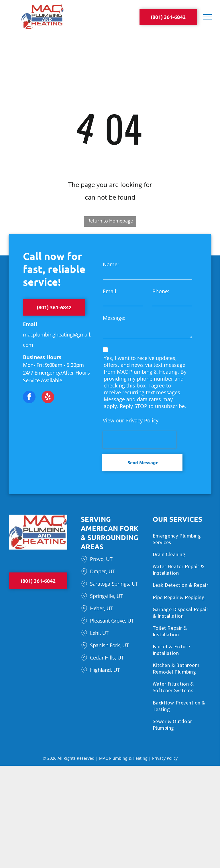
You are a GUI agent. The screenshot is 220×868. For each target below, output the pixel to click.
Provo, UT (101, 559)
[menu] (207, 17)
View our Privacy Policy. (131, 420)
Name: (111, 264)
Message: (114, 318)
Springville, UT (107, 596)
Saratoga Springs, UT (114, 584)
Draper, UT (102, 571)
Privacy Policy (165, 758)
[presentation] (140, 440)
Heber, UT (102, 608)
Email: (110, 291)
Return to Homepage (110, 221)
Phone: (161, 291)
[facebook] (29, 398)
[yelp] (48, 398)
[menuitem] (182, 540)
